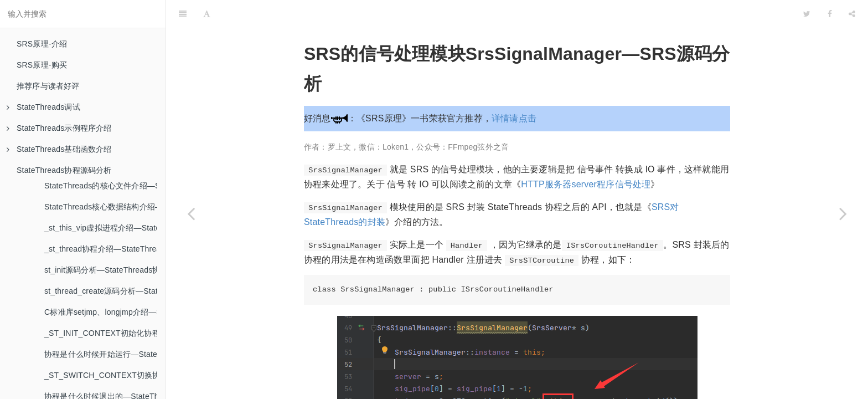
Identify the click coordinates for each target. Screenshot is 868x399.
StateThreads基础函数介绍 (59, 149)
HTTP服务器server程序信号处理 (586, 157)
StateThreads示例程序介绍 (59, 128)
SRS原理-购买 (42, 65)
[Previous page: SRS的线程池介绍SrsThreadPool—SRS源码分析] (191, 213)
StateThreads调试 (43, 107)
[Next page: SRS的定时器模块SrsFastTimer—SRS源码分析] (843, 213)
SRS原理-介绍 (42, 44)
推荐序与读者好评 (48, 86)
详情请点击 (514, 91)
